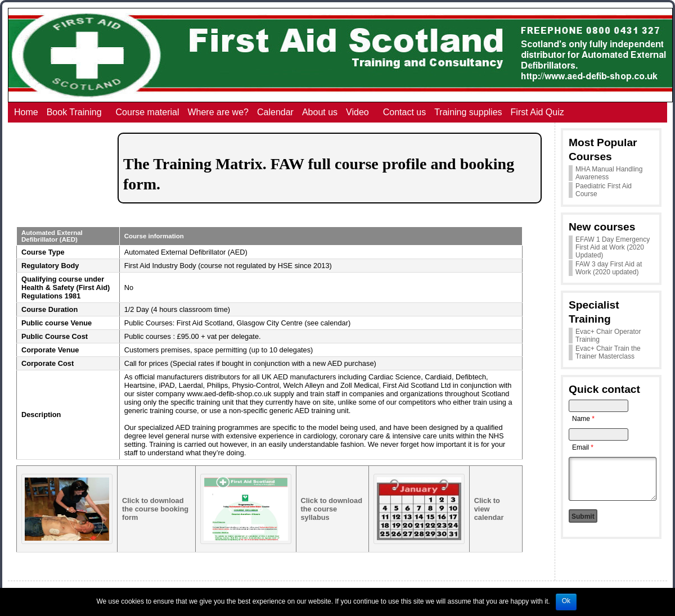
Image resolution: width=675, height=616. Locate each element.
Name (583, 419)
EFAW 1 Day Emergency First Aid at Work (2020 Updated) (613, 247)
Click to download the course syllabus (332, 509)
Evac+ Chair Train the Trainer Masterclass (608, 352)
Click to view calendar (489, 509)
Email (583, 447)
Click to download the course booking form (155, 509)
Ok (566, 601)
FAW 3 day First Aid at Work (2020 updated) (609, 268)
